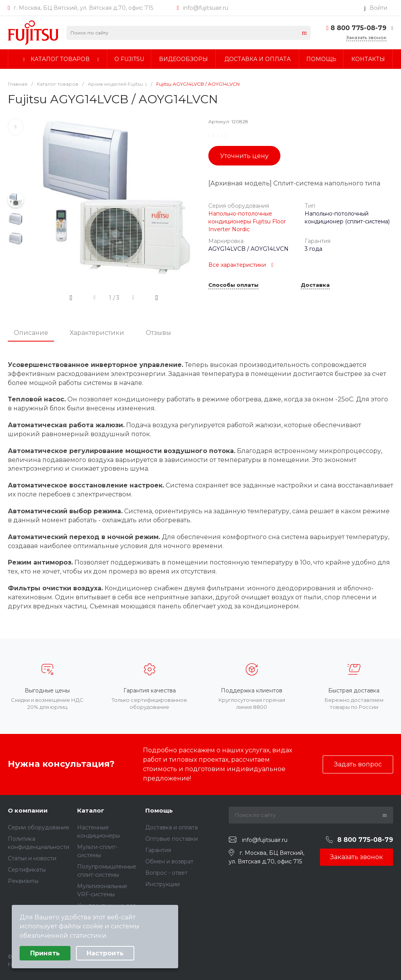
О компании (28, 810)
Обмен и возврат (169, 861)
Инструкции (163, 884)
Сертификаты (27, 870)
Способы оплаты (233, 285)
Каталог (91, 810)
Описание (31, 333)
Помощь (159, 810)
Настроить (105, 953)
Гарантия (158, 850)
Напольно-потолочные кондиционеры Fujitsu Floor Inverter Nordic (247, 221)
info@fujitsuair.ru (206, 8)
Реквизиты (23, 881)
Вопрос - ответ (166, 873)
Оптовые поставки (172, 839)
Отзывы (158, 333)
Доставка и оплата (172, 827)
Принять (45, 953)
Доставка (315, 285)
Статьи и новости (32, 858)
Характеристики (97, 333)
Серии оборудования (38, 827)
